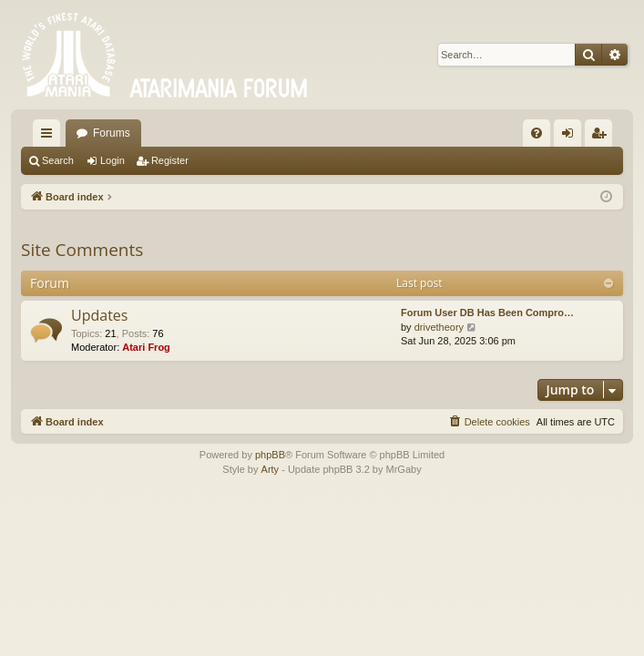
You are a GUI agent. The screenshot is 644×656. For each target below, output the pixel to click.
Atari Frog (146, 347)
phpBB (270, 455)
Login (112, 160)
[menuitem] (537, 133)
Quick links (50, 137)
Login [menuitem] (572, 137)
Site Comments (82, 250)
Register (170, 160)
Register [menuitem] (603, 137)
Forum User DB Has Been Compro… (487, 313)
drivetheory (439, 327)
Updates (99, 315)
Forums (112, 133)
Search (58, 160)
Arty (271, 469)
